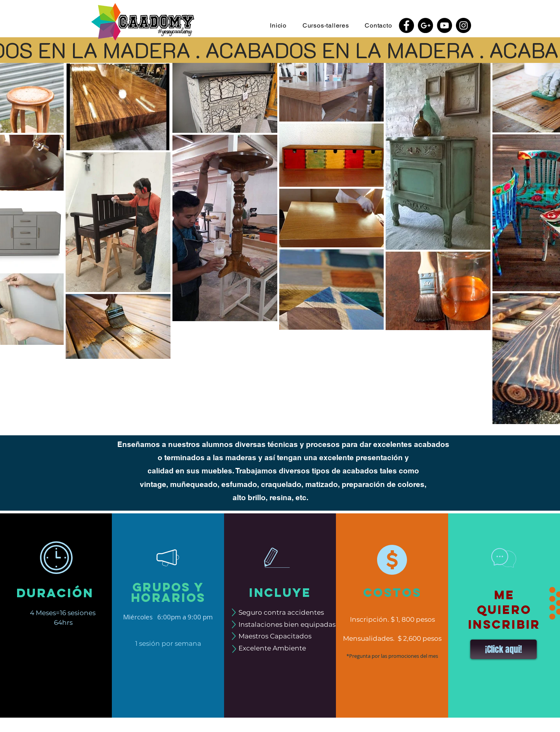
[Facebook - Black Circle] (406, 25)
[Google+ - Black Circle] (425, 25)
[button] (326, 25)
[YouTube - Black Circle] (444, 25)
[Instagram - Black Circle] (463, 25)
